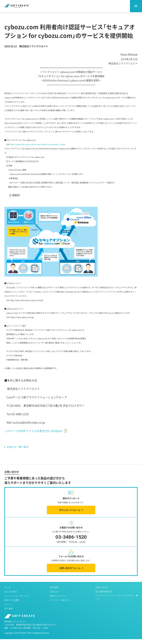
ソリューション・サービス (17, 601)
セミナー (9, 609)
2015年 (32, 15)
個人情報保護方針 (104, 596)
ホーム (7, 15)
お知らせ (20, 15)
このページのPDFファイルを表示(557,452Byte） (33, 436)
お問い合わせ (102, 592)
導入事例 (9, 613)
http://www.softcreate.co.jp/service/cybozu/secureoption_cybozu (38, 149)
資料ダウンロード (58, 601)
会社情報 (54, 592)
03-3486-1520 (16, 633)
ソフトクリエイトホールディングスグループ (114, 602)
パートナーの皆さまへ (60, 605)
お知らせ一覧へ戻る (18, 452)
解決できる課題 (12, 605)
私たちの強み (11, 596)
